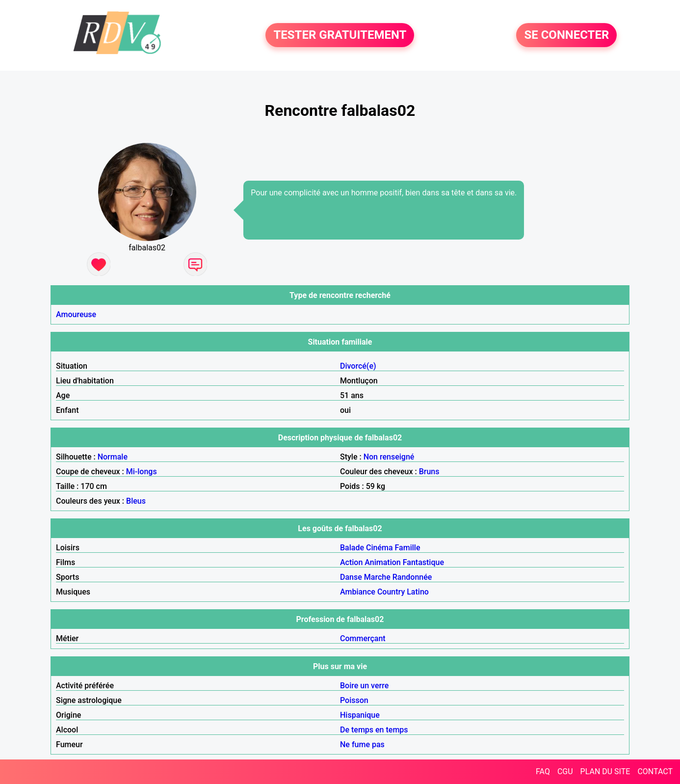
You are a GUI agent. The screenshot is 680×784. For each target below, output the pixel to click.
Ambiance (358, 592)
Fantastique (423, 562)
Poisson (354, 700)
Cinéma (379, 548)
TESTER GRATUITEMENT (340, 35)
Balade (352, 548)
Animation (382, 562)
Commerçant (363, 638)
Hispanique (360, 715)
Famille (408, 548)
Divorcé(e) (358, 366)
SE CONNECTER (566, 35)
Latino (418, 592)
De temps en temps (374, 730)
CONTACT (655, 771)
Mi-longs (142, 472)
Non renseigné (389, 457)
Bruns (429, 472)
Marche (377, 577)
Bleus (136, 501)
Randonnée (412, 577)
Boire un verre (364, 686)
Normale (113, 457)
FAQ (543, 771)
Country (391, 592)
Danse (351, 577)
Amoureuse (76, 314)
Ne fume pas (362, 744)
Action (351, 562)
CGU (565, 771)
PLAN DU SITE (605, 771)
